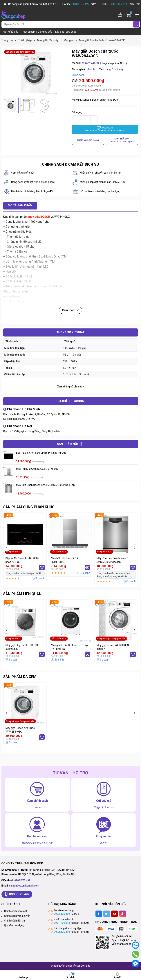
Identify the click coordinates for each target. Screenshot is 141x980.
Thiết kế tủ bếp (10, 32)
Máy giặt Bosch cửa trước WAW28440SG (20, 730)
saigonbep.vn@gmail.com (24, 886)
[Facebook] (99, 914)
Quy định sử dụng (14, 925)
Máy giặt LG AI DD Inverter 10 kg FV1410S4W (69, 647)
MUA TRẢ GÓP (122, 140)
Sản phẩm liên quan (22, 594)
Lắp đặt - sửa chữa (66, 32)
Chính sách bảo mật (16, 911)
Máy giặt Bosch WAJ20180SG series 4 (114, 647)
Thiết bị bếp (28, 32)
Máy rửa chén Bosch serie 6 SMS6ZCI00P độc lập (45, 485)
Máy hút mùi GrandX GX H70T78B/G (37, 469)
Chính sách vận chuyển (17, 916)
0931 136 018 (62, 923)
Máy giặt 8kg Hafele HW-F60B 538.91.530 (22, 647)
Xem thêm (70, 310)
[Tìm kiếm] (136, 24)
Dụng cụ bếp (45, 32)
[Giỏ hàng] (129, 14)
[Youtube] (114, 914)
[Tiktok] (123, 914)
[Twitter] (107, 914)
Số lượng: (77, 112)
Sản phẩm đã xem (20, 677)
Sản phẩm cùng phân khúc (29, 507)
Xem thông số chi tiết (70, 387)
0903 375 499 (27, 419)
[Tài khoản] (120, 14)
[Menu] (137, 14)
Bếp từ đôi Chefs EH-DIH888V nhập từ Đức (41, 453)
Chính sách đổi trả (15, 921)
